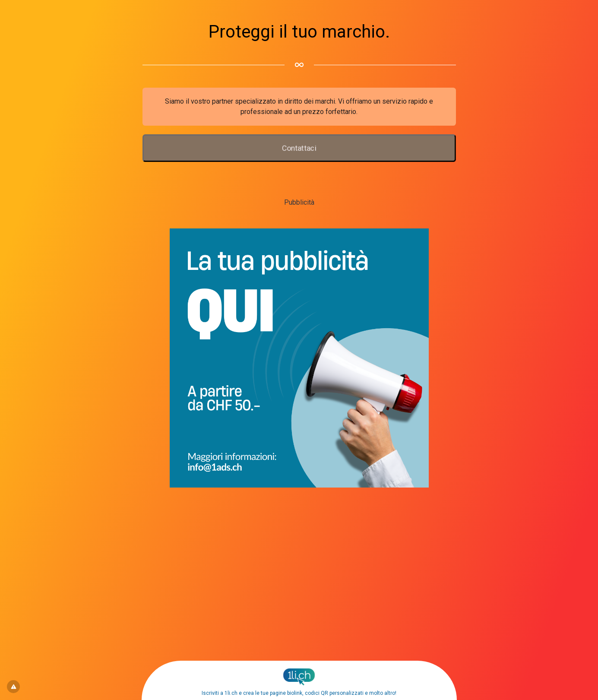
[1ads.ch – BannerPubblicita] (299, 485)
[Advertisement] (299, 551)
